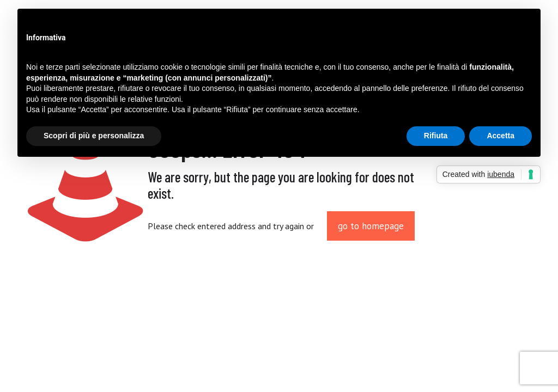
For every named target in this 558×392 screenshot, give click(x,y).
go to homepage (371, 226)
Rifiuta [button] (436, 136)
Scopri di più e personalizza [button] (94, 136)
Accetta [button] (501, 136)
